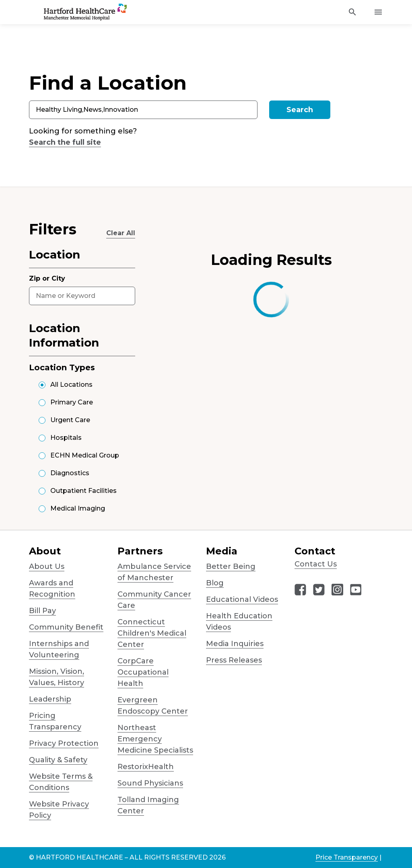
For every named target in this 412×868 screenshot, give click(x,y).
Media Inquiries (235, 644)
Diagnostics (70, 473)
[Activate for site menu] (378, 12)
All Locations (71, 385)
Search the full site (65, 142)
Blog (215, 583)
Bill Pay (42, 611)
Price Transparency (347, 857)
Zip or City (47, 278)
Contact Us (316, 564)
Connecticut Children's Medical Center (152, 633)
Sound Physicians (150, 783)
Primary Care (72, 402)
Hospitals (66, 438)
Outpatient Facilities (83, 491)
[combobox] (143, 110)
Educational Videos (242, 599)
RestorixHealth (146, 767)
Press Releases (234, 660)
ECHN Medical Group (85, 455)
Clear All (121, 233)
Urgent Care (70, 420)
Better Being (231, 566)
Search (300, 110)
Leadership (50, 699)
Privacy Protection (64, 743)
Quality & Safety (58, 760)
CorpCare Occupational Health (143, 672)
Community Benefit (66, 627)
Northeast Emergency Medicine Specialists (155, 739)
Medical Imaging (78, 508)
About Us (47, 566)
